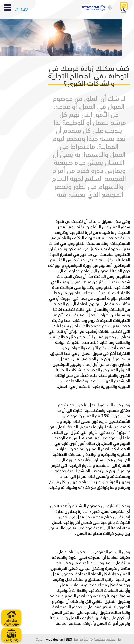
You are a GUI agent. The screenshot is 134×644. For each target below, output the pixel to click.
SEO (69, 639)
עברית (21, 8)
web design (55, 639)
